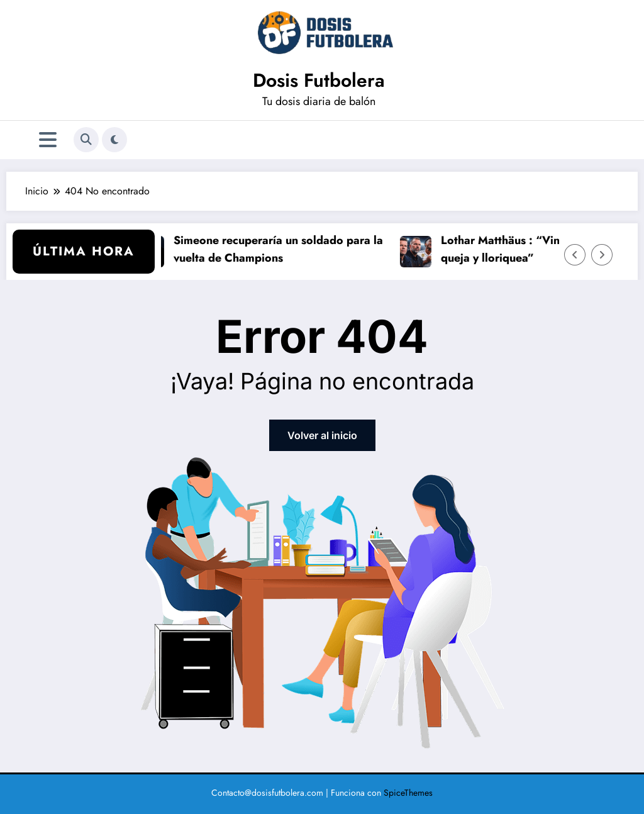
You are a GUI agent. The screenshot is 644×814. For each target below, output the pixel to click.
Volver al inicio (322, 435)
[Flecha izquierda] (575, 255)
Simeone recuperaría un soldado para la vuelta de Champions (281, 249)
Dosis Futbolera (319, 80)
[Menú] (48, 140)
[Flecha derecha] (602, 255)
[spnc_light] (114, 140)
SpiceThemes (408, 793)
